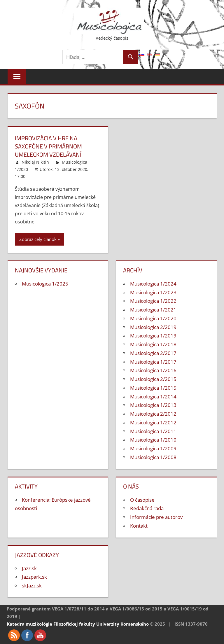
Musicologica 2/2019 (153, 327)
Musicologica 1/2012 (153, 422)
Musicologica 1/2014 (153, 397)
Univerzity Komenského (123, 624)
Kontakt (139, 526)
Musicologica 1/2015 (153, 388)
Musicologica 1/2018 (153, 344)
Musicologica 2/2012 (153, 414)
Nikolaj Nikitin (35, 162)
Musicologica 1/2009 (153, 448)
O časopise (142, 500)
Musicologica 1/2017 (153, 362)
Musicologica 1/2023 (153, 292)
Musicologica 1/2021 (153, 310)
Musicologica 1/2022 (153, 301)
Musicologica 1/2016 (153, 370)
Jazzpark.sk (34, 577)
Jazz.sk (29, 568)
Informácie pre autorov (156, 517)
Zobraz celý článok (38, 239)
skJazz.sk (32, 586)
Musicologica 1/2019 (153, 336)
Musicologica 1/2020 (153, 318)
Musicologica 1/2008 (153, 457)
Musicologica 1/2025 (45, 284)
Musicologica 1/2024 (153, 284)
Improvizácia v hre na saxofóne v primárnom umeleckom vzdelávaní (48, 146)
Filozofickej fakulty (74, 624)
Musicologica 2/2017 (153, 353)
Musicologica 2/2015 (153, 379)
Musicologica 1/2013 (153, 405)
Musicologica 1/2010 (153, 440)
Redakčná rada (147, 508)
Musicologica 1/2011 (153, 431)
